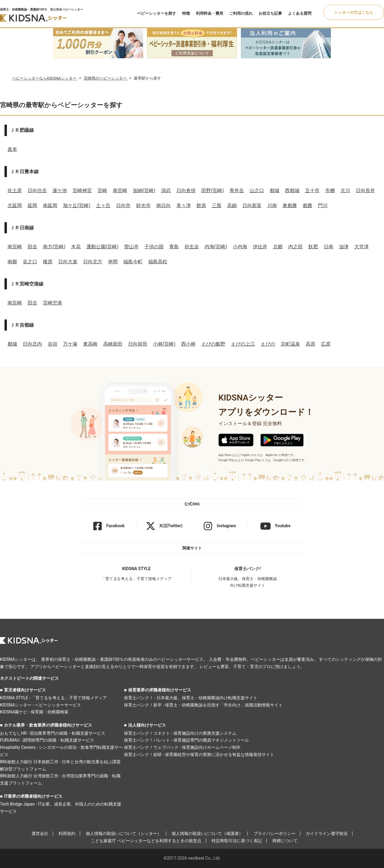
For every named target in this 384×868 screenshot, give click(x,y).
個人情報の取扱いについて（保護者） (207, 833)
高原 (310, 344)
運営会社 (40, 833)
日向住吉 (37, 191)
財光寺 (143, 206)
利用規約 (67, 833)
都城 (274, 191)
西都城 (292, 191)
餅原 (201, 206)
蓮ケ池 (60, 191)
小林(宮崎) (164, 344)
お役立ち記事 (270, 13)
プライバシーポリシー (274, 833)
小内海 (240, 247)
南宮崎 (120, 191)
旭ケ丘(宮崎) (77, 206)
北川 (345, 191)
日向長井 (365, 191)
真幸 (12, 149)
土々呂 (103, 206)
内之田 (295, 247)
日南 (328, 247)
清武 (166, 191)
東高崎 (90, 344)
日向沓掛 (186, 191)
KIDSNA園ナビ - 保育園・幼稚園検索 (34, 712)
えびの (268, 344)
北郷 (278, 247)
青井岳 (237, 191)
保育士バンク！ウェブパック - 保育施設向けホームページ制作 (182, 747)
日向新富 (252, 206)
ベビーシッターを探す (157, 13)
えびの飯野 (213, 344)
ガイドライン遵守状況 (327, 833)
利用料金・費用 (210, 13)
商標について (285, 841)
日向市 (123, 206)
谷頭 (52, 344)
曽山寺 (131, 247)
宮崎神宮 (82, 191)
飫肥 (313, 247)
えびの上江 (243, 344)
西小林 (188, 344)
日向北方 (93, 262)
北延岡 (15, 206)
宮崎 (102, 191)
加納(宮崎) (144, 191)
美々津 (184, 206)
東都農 (290, 206)
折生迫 (192, 247)
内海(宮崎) (216, 247)
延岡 (32, 206)
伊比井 (260, 247)
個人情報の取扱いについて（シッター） (124, 833)
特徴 (186, 13)
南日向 (163, 206)
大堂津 (361, 247)
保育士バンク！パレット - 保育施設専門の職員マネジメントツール (186, 740)
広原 (326, 344)
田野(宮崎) (213, 191)
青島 (174, 247)
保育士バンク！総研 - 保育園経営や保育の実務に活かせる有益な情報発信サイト (199, 755)
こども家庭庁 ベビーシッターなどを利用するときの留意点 (146, 841)
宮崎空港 (52, 303)
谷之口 (30, 262)
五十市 (312, 191)
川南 (272, 206)
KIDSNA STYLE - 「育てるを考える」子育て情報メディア (53, 698)
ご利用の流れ (241, 13)
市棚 (330, 191)
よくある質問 (300, 13)
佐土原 (15, 191)
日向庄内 (32, 344)
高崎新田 (113, 344)
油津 (344, 247)
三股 (217, 206)
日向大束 (68, 262)
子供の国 (154, 247)
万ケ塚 (70, 344)
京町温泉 (290, 344)
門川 (323, 206)
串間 (113, 262)
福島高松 (158, 262)
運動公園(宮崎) (102, 247)
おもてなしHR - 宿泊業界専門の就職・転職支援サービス (53, 733)
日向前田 (138, 344)
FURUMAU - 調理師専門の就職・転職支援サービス (47, 740)
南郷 (12, 262)
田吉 (32, 247)
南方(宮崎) (54, 247)
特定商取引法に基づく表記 (237, 841)
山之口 (257, 191)
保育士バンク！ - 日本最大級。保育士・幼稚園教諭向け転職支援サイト (191, 698)
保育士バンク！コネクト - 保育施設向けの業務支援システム (180, 733)
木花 (76, 247)
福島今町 (133, 262)
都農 (307, 206)
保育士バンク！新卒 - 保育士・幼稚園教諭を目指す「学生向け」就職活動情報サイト (203, 705)
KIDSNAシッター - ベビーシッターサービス (40, 705)
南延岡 (50, 206)
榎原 (48, 262)
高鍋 (232, 206)
